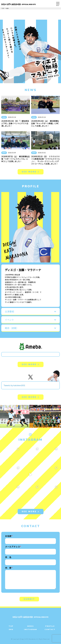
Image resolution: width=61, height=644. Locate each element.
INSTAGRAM (30, 629)
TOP (11, 626)
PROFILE (50, 626)
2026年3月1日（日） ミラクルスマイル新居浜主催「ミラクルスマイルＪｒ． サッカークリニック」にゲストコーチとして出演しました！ (45, 160)
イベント (9, 320)
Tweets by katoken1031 (14, 385)
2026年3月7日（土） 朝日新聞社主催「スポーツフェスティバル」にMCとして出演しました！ (16, 159)
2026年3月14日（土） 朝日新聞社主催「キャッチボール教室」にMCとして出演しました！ (45, 123)
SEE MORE (31, 172)
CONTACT (50, 629)
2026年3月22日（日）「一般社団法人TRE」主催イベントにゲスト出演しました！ (15, 123)
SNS (11, 629)
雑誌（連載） (12, 328)
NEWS (4, 117)
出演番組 (9, 311)
